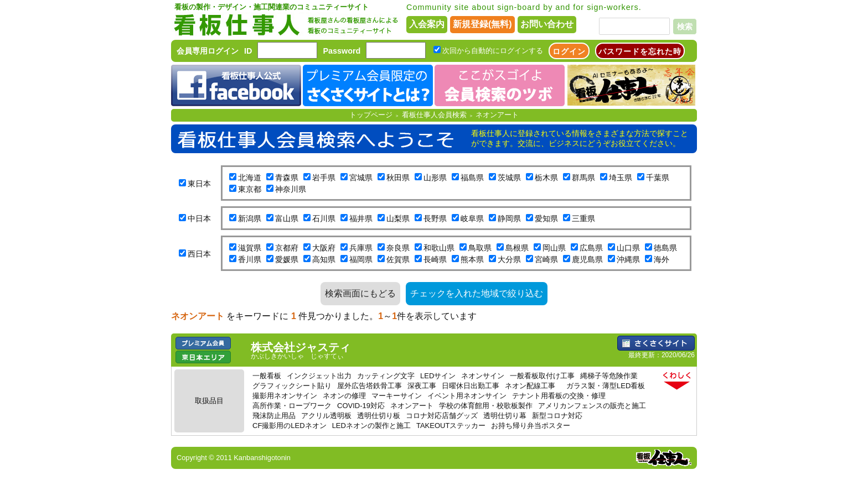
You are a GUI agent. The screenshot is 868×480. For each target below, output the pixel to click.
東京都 (250, 189)
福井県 (361, 218)
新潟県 (250, 218)
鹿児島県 (587, 259)
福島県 (472, 178)
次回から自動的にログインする (493, 51)
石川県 (324, 218)
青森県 (287, 178)
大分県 (509, 259)
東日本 (199, 184)
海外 (662, 259)
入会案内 (427, 24)
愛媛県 (287, 259)
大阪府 (324, 248)
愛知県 (546, 218)
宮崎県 (546, 259)
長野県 (435, 218)
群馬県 (583, 178)
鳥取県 (480, 248)
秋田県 (398, 178)
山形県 (435, 178)
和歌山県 (439, 248)
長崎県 (435, 259)
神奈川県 (291, 189)
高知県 (324, 259)
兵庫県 (361, 248)
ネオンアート (497, 115)
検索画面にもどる (360, 293)
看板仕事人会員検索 (434, 115)
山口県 (628, 248)
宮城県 (361, 178)
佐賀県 (398, 259)
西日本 (199, 254)
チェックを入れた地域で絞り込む (477, 293)
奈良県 (398, 248)
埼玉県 (621, 178)
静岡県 (509, 218)
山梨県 (398, 218)
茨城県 (509, 178)
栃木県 (546, 178)
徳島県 (665, 248)
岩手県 (324, 178)
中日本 (199, 218)
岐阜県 (472, 218)
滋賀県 (250, 248)
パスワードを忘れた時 (640, 51)
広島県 (591, 248)
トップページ (371, 115)
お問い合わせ (547, 24)
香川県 (250, 259)
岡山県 (554, 248)
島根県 (517, 248)
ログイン (569, 51)
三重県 (583, 218)
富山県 (287, 218)
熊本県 (472, 259)
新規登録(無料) (482, 24)
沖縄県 (628, 259)
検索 (685, 27)
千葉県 (658, 178)
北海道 (250, 178)
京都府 (287, 248)
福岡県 (361, 259)
